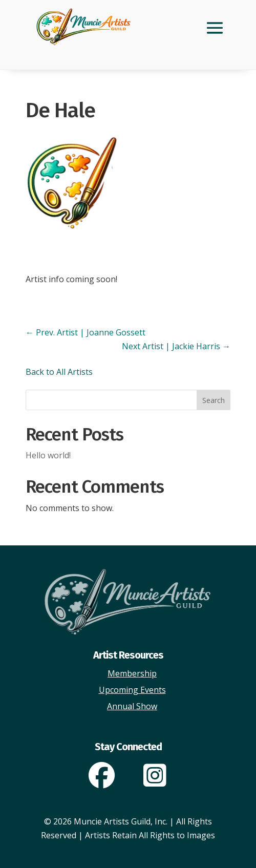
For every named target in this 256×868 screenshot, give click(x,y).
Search (214, 400)
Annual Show (132, 706)
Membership (132, 673)
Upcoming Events (132, 690)
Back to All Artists (59, 372)
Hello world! (48, 455)
